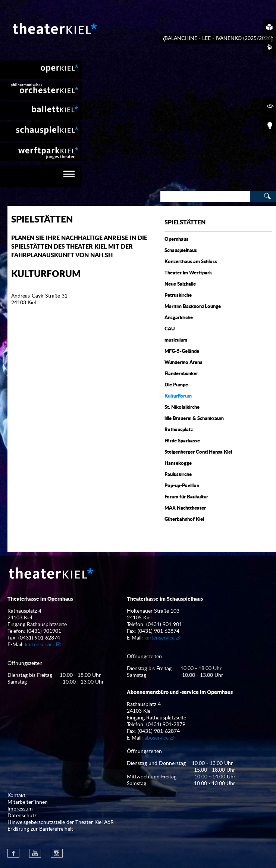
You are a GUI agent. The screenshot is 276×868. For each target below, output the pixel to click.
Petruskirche (178, 295)
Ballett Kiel (41, 111)
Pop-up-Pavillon (182, 486)
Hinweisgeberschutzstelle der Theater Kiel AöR (61, 822)
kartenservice (40, 645)
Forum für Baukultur (186, 497)
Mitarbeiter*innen (28, 802)
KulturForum (178, 396)
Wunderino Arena (184, 363)
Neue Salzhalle (180, 284)
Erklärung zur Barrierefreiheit (40, 829)
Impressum (20, 809)
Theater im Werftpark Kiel (41, 152)
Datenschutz (22, 816)
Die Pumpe (176, 385)
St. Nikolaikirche (182, 407)
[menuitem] (41, 70)
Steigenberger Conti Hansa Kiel (198, 452)
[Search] (205, 196)
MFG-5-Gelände (182, 351)
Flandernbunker (181, 374)
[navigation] (41, 176)
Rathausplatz (179, 430)
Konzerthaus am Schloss (191, 262)
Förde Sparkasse (182, 441)
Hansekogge (178, 463)
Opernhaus (176, 239)
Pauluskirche (178, 475)
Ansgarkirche (179, 318)
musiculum (176, 340)
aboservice (156, 738)
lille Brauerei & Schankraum (194, 419)
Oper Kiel (41, 70)
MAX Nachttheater (185, 508)
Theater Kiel (54, 28)
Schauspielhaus (181, 251)
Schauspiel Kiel (41, 131)
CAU (170, 329)
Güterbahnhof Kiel (184, 519)
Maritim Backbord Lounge (193, 307)
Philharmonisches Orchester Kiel (41, 90)
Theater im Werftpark (188, 273)
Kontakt (16, 796)
